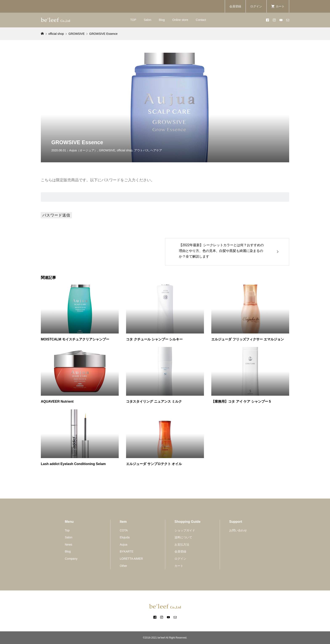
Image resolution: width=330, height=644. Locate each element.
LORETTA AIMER (131, 559)
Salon (148, 20)
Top (67, 530)
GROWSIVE (107, 150)
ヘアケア (156, 150)
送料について (183, 537)
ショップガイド (185, 530)
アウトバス (141, 150)
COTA (124, 530)
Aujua (124, 545)
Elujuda (125, 537)
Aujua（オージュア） (83, 150)
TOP (133, 20)
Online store (180, 20)
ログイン (256, 6)
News (69, 545)
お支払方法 (182, 545)
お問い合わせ (238, 530)
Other (123, 566)
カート (179, 566)
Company (71, 559)
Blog (162, 20)
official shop (125, 150)
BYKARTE (127, 551)
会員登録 (235, 6)
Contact (201, 20)
